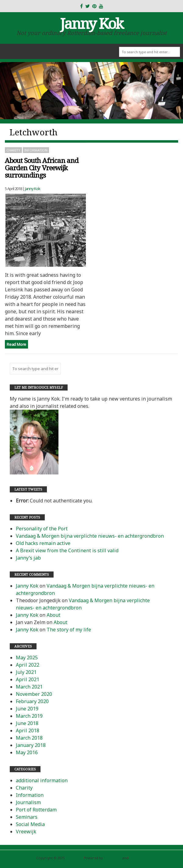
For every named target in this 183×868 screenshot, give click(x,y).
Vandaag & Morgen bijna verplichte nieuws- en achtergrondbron (90, 536)
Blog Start (138, 858)
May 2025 (27, 658)
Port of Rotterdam (36, 810)
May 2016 (27, 752)
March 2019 (29, 716)
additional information (42, 780)
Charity (13, 150)
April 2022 (28, 665)
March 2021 (29, 687)
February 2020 (32, 701)
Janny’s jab (28, 558)
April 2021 (28, 679)
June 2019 (27, 709)
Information (36, 150)
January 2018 (31, 745)
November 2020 (34, 694)
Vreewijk (26, 832)
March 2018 (29, 738)
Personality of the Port (42, 529)
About (53, 615)
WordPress (113, 858)
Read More (16, 344)
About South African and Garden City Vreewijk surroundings (42, 168)
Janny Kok (91, 23)
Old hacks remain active (43, 543)
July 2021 (26, 672)
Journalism (28, 802)
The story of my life (69, 630)
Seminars (27, 817)
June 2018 (27, 723)
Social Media (30, 824)
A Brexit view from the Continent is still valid (67, 550)
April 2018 (28, 731)
